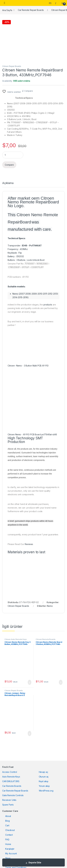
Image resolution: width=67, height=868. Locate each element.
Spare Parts (8, 805)
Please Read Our (16, 544)
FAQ (7, 839)
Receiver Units (9, 800)
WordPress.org (46, 791)
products (48, 305)
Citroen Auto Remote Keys (16, 639)
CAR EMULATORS (11, 781)
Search (51, 3)
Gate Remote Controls (13, 795)
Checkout (10, 830)
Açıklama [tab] (8, 183)
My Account (11, 853)
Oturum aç (44, 777)
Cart (7, 825)
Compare (29, 91)
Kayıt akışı (44, 781)
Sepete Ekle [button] (30, 682)
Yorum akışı (44, 786)
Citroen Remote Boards (45, 639)
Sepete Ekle (35, 863)
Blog (7, 821)
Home (8, 844)
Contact (9, 835)
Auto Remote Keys (11, 777)
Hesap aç (43, 772)
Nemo (50, 606)
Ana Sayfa (7, 10)
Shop (8, 858)
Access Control (10, 772)
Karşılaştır (10, 849)
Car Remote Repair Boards (31, 10)
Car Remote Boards (12, 786)
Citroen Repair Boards (12, 66)
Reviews (29, 544)
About (8, 816)
